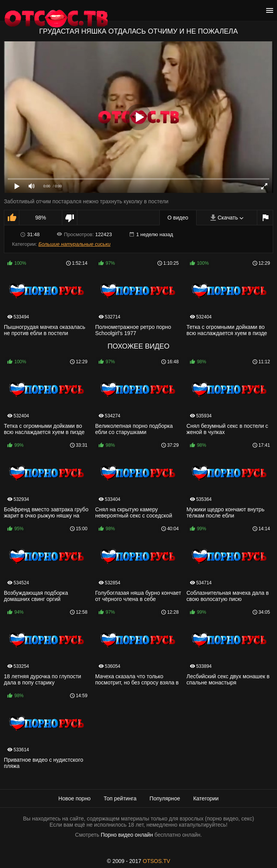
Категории (206, 798)
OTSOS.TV (156, 861)
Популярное (165, 798)
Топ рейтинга (120, 798)
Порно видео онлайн (127, 835)
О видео (178, 218)
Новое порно (74, 798)
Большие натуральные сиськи (74, 244)
